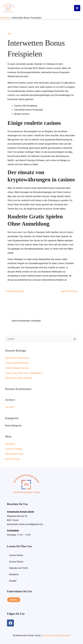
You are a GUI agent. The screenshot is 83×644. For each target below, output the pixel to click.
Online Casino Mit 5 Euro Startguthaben (24, 373)
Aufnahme (14, 574)
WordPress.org (12, 459)
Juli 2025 (10, 407)
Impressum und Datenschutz (56, 635)
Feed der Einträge (14, 449)
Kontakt (13, 581)
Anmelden (10, 444)
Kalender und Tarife (18, 568)
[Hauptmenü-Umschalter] (77, 8)
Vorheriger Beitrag (13, 291)
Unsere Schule (16, 555)
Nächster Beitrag (70, 291)
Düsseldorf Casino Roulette (18, 378)
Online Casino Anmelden (17, 363)
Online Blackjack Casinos (17, 368)
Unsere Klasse (16, 562)
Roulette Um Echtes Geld (17, 358)
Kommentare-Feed (14, 454)
